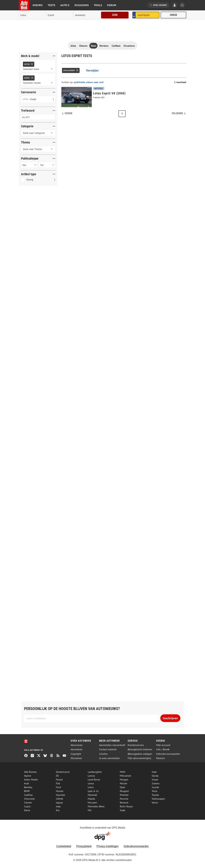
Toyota (155, 795)
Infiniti (59, 799)
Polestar (124, 795)
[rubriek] (87, 15)
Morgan (124, 780)
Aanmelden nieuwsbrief (112, 745)
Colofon (103, 754)
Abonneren (77, 745)
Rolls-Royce (126, 806)
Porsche (124, 799)
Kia (58, 810)
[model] (59, 15)
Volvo (155, 803)
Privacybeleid (84, 846)
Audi (27, 783)
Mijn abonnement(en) (139, 758)
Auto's (65, 5)
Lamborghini (95, 772)
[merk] (32, 15)
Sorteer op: (68, 82)
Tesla (154, 791)
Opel (122, 787)
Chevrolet (29, 799)
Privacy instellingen (108, 846)
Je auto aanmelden (109, 758)
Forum (112, 5)
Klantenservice (136, 745)
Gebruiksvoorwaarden (168, 754)
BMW (27, 791)
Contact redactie (108, 749)
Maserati (92, 795)
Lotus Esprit (69, 70)
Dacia (27, 810)
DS (57, 776)
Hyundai (60, 795)
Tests (51, 5)
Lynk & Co (93, 791)
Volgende (177, 113)
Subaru (156, 783)
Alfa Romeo (30, 772)
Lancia (91, 776)
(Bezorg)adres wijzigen (140, 754)
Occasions (82, 5)
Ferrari (59, 780)
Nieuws (38, 5)
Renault (124, 803)
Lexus (91, 783)
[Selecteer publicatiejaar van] (29, 165)
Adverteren (77, 749)
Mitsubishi (125, 776)
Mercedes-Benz (96, 806)
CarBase (116, 46)
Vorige (68, 113)
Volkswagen (158, 799)
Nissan (123, 783)
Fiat (58, 783)
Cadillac (28, 795)
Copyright (76, 754)
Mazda (91, 799)
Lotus (91, 787)
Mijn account (163, 745)
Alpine (28, 776)
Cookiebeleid (64, 846)
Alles (73, 46)
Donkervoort (63, 772)
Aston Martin (31, 780)
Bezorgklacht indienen (140, 749)
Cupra (27, 806)
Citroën (28, 803)
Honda (60, 791)
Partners (161, 758)
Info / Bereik (163, 749)
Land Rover (94, 780)
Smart (155, 780)
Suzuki (155, 787)
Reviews (104, 46)
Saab (123, 810)
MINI (123, 772)
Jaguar (59, 803)
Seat (154, 772)
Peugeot (124, 791)
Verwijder (92, 70)
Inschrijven (170, 718)
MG (90, 810)
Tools (98, 5)
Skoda (155, 776)
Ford (58, 787)
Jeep (58, 806)
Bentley (28, 787)
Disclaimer (76, 758)
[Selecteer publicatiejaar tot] (47, 165)
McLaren (92, 803)
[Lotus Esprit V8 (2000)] (124, 97)
